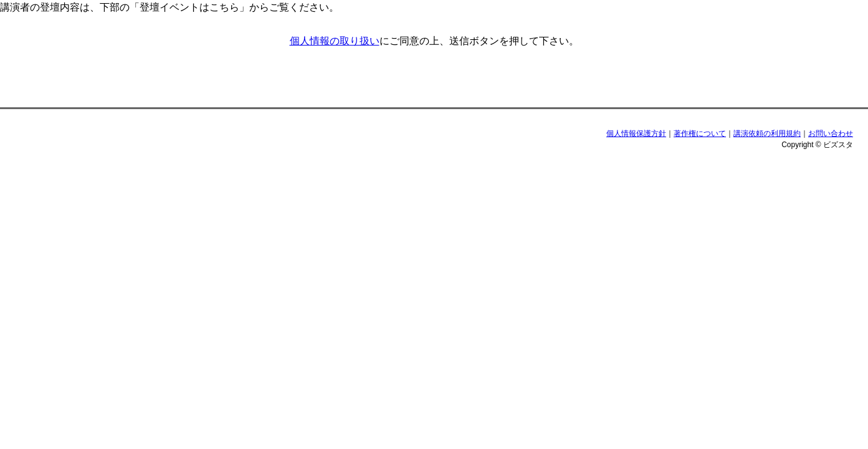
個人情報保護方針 (636, 133)
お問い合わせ (831, 133)
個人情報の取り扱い (335, 41)
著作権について (700, 133)
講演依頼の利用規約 (767, 133)
